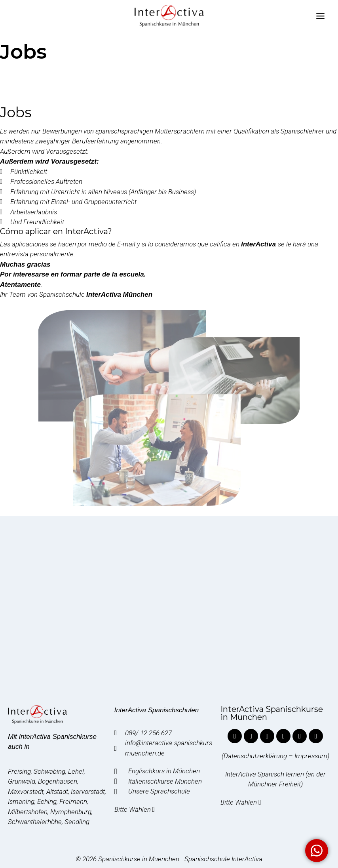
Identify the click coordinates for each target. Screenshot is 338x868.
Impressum (311, 756)
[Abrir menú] (320, 16)
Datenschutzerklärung (255, 756)
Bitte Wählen (135, 809)
